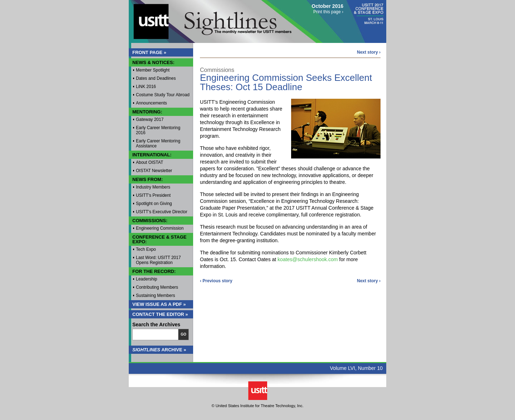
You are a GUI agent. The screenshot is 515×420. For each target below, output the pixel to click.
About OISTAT (149, 162)
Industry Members (153, 187)
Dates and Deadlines (156, 78)
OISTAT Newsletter (154, 171)
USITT (148, 19)
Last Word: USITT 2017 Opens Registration (158, 260)
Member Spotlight (153, 70)
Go (183, 334)
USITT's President (153, 195)
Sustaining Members (155, 296)
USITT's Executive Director (162, 212)
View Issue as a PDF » (159, 304)
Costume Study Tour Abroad (163, 95)
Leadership (146, 279)
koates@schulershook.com (308, 259)
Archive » (159, 350)
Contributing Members (157, 287)
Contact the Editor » (160, 314)
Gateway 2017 (150, 119)
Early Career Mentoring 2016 (158, 130)
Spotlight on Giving (154, 204)
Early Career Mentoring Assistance (158, 143)
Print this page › (328, 12)
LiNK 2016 (146, 87)
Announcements (151, 103)
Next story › (369, 52)
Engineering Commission (160, 228)
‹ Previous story (216, 281)
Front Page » (149, 52)
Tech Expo (146, 249)
